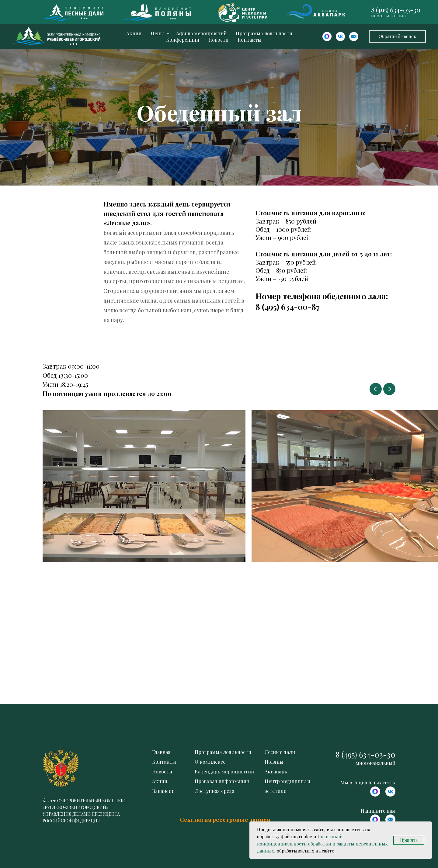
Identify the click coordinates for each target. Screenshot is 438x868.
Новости (218, 40)
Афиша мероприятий (201, 33)
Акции (134, 33)
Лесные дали (280, 752)
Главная (161, 752)
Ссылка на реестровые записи (225, 819)
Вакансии (163, 791)
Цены (158, 33)
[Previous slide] (376, 389)
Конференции (183, 40)
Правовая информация (222, 781)
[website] (327, 36)
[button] (397, 36)
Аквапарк (276, 771)
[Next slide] (389, 389)
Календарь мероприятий (224, 771)
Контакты (250, 40)
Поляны (274, 762)
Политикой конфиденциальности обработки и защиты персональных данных (322, 844)
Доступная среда (214, 791)
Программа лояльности (264, 33)
